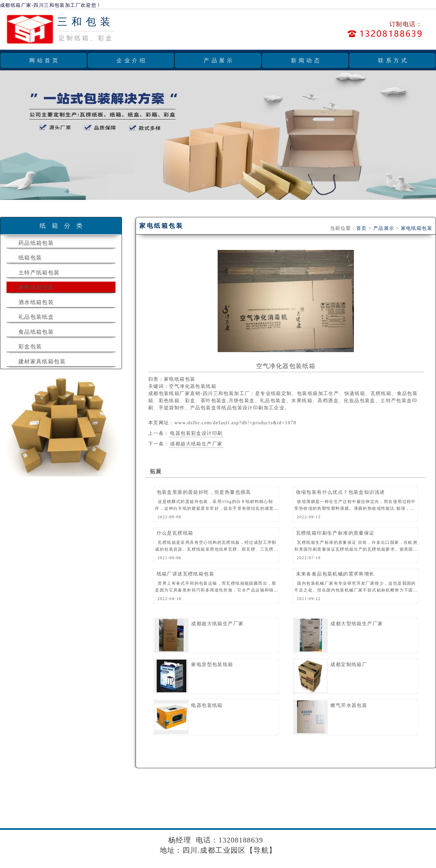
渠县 (337, 812)
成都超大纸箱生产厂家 (196, 444)
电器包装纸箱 (207, 705)
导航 (261, 850)
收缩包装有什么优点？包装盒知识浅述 (341, 492)
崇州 (390, 812)
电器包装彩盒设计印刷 (196, 433)
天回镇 (182, 812)
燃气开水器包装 (349, 705)
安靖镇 (32, 812)
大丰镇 (132, 812)
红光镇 (208, 812)
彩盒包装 (30, 346)
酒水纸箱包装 (36, 302)
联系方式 (393, 60)
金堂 (425, 812)
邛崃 (120, 822)
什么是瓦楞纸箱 (175, 533)
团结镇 (57, 812)
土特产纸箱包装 (39, 273)
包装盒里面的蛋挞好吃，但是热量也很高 (204, 492)
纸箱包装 (30, 258)
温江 (372, 812)
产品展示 (219, 60)
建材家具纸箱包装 (42, 361)
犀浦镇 (82, 812)
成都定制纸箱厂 (349, 665)
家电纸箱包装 (36, 287)
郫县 (25, 822)
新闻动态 (306, 60)
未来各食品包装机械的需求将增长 (335, 574)
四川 (138, 822)
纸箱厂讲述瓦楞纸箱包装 (185, 574)
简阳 (60, 822)
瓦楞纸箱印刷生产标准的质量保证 (335, 533)
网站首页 (45, 60)
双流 (8, 822)
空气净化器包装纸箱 (286, 366)
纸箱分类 (64, 226)
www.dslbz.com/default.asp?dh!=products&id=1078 (235, 423)
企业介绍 (132, 60)
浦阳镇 (266, 812)
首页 (362, 228)
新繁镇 (157, 812)
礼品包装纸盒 (36, 317)
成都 (407, 812)
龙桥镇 (107, 812)
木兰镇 (291, 812)
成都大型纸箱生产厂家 (357, 624)
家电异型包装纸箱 (212, 665)
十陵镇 (316, 812)
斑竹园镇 (237, 812)
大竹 (355, 812)
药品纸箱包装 (36, 243)
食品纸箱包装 (36, 332)
